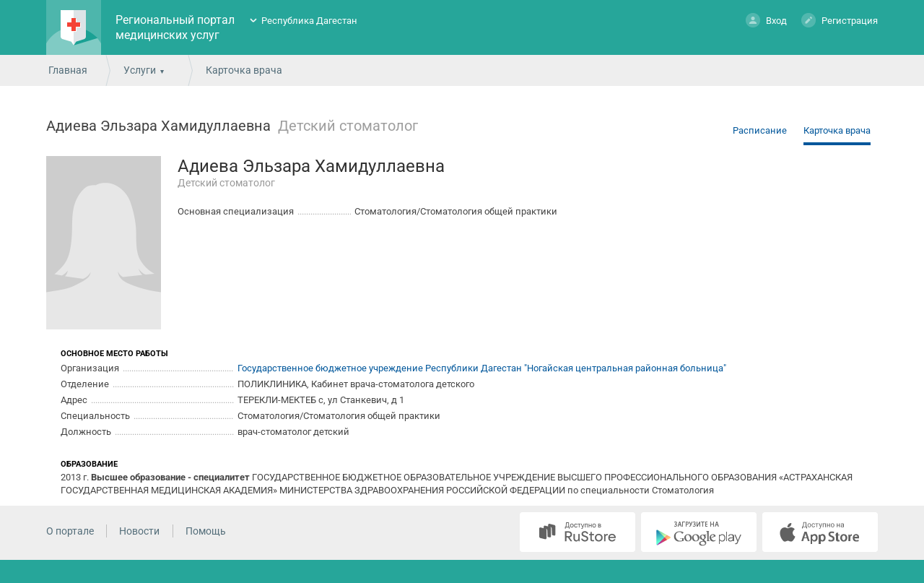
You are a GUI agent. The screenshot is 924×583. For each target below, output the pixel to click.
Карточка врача (837, 130)
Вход (766, 20)
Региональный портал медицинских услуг (175, 27)
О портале (70, 531)
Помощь (206, 531)
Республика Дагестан (309, 21)
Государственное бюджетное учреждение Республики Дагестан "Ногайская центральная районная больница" (482, 368)
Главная (68, 70)
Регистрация (840, 20)
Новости (139, 531)
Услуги (140, 70)
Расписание (760, 130)
